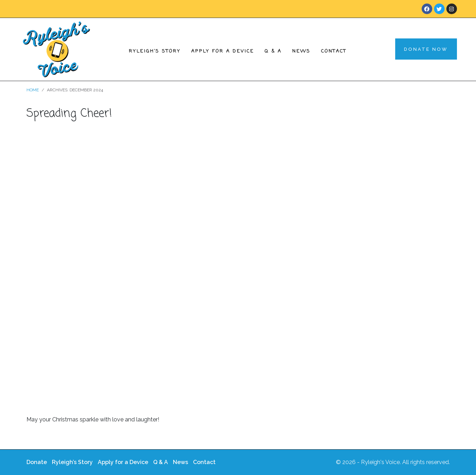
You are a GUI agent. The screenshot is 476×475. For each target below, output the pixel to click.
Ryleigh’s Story (155, 51)
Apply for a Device (223, 51)
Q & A (273, 51)
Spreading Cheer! (69, 114)
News (301, 51)
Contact (334, 51)
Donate (37, 462)
